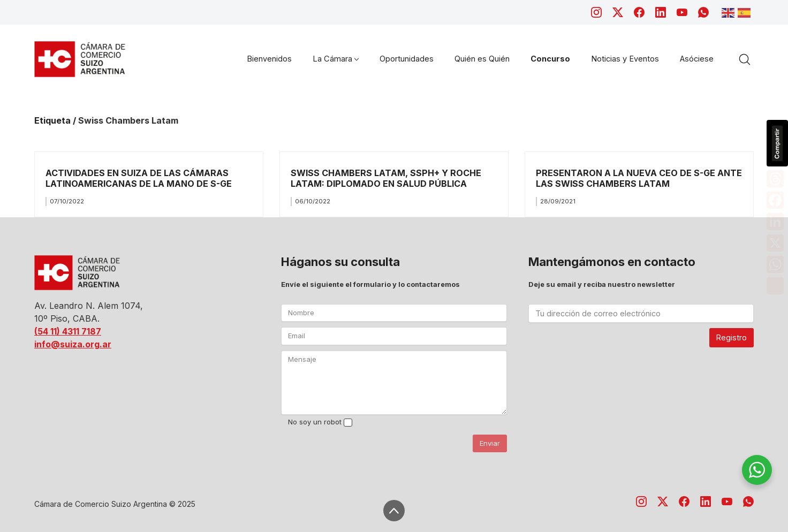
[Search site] (745, 59)
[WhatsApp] (703, 12)
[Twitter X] (618, 12)
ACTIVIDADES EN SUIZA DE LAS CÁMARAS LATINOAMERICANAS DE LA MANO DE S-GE (139, 178)
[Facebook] (639, 12)
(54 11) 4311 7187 (68, 331)
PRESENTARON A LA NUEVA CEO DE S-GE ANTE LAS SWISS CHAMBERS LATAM (639, 178)
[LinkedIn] (661, 12)
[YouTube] (682, 12)
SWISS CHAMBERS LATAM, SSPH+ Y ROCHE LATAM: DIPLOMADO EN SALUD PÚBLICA (386, 178)
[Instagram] (596, 12)
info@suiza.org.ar (73, 344)
